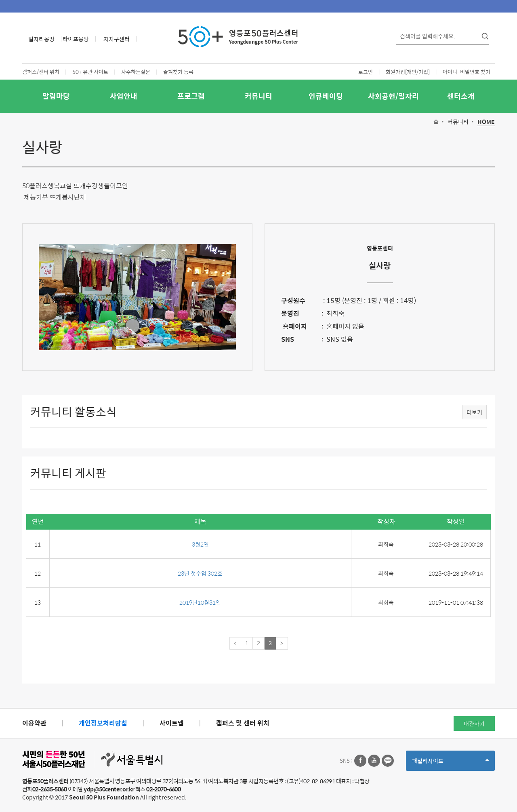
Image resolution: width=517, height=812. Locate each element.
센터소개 (461, 96)
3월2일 (200, 544)
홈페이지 (294, 326)
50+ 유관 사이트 (90, 72)
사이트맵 (172, 723)
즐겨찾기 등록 (178, 72)
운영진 (290, 313)
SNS (288, 339)
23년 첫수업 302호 (200, 573)
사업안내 (124, 96)
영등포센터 (380, 248)
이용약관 (34, 723)
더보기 (474, 412)
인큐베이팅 (326, 96)
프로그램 (191, 96)
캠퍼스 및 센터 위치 (243, 723)
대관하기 (474, 724)
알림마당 (56, 96)
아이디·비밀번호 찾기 (467, 72)
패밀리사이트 (450, 763)
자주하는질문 (136, 72)
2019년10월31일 (200, 602)
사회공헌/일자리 (393, 96)
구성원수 (293, 300)
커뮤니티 (258, 96)
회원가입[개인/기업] (408, 72)
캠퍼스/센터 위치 (41, 72)
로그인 (366, 72)
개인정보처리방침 (103, 723)
